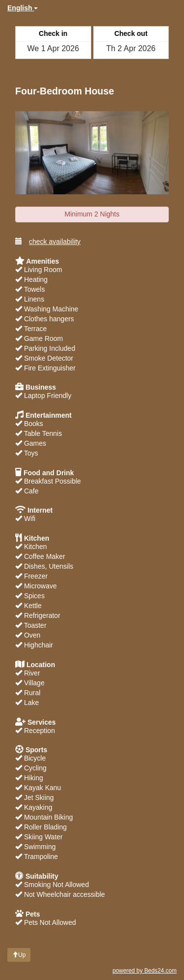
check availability (48, 241)
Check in (53, 33)
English (23, 8)
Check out (131, 33)
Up (19, 955)
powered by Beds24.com (145, 971)
